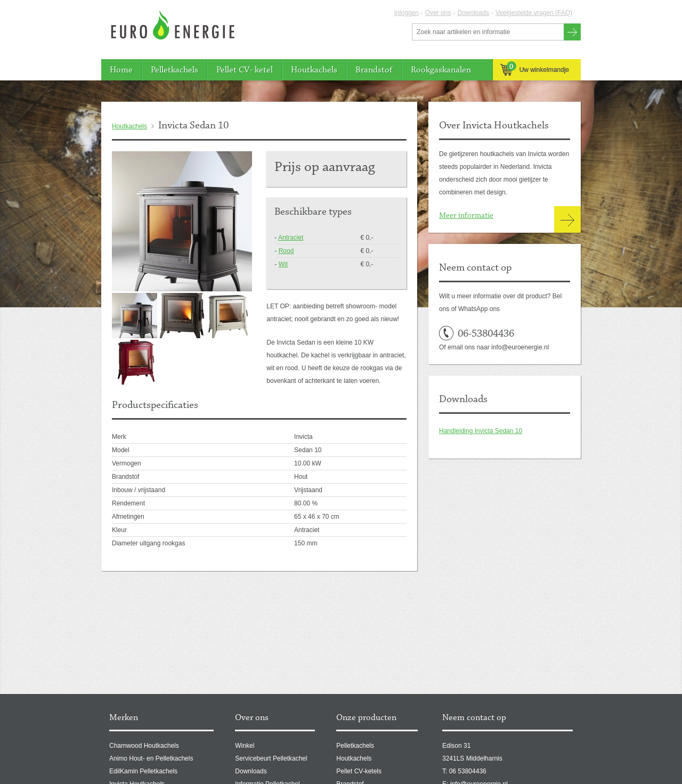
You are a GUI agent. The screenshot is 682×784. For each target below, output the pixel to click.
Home (121, 70)
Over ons (438, 13)
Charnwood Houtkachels (144, 746)
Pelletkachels (174, 70)
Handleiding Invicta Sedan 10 (481, 431)
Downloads (473, 13)
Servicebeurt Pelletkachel (271, 758)
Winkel (245, 746)
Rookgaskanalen (441, 70)
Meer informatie (466, 216)
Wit (283, 264)
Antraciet (291, 238)
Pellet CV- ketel (245, 70)
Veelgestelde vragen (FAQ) (534, 13)
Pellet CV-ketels (359, 771)
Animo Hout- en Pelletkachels (151, 758)
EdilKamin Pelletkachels (143, 771)
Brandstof (374, 70)
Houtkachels (314, 70)
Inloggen (407, 13)
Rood (286, 251)
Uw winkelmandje (535, 70)
